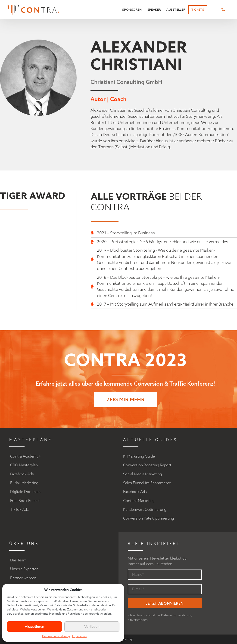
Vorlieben (92, 627)
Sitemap (127, 639)
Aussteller (176, 9)
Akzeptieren (34, 627)
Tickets (198, 9)
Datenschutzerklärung (56, 636)
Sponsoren (132, 9)
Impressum (79, 636)
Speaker (154, 9)
